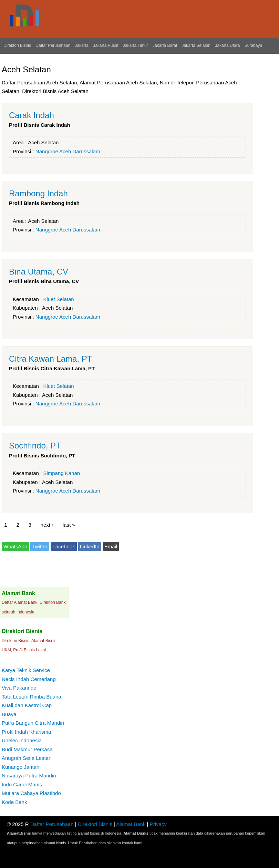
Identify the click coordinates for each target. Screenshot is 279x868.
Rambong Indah (38, 193)
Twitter (40, 546)
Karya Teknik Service (26, 670)
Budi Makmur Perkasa (27, 749)
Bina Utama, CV (39, 272)
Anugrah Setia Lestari (27, 758)
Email (111, 546)
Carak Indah (32, 115)
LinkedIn (90, 546)
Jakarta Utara (227, 45)
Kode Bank (14, 802)
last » (69, 524)
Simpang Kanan (61, 473)
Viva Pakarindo (19, 688)
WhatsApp (15, 546)
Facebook (64, 546)
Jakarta (81, 45)
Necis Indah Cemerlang (29, 679)
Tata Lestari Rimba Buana (32, 697)
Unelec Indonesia (22, 740)
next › (47, 524)
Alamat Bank (131, 824)
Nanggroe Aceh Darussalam (68, 151)
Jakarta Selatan (196, 45)
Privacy (158, 824)
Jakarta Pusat (106, 45)
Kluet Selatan (58, 299)
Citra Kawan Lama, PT (50, 359)
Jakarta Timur (136, 45)
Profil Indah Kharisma (26, 732)
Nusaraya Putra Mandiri (29, 776)
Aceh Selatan (43, 142)
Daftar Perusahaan (53, 45)
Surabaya (253, 45)
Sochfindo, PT (35, 446)
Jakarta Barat (165, 45)
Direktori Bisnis (17, 45)
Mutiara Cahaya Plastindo (31, 793)
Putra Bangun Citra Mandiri (33, 723)
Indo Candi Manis (22, 784)
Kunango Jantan (20, 767)
